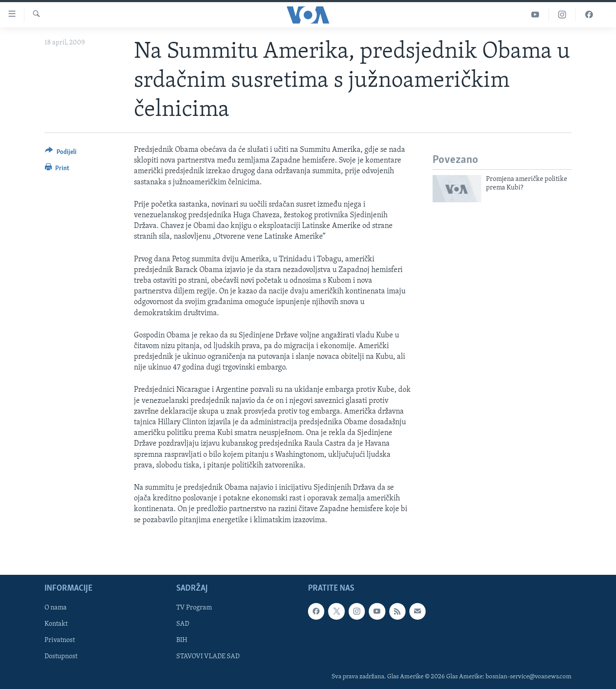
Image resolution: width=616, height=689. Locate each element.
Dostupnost (61, 656)
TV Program (194, 608)
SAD (183, 624)
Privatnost (60, 640)
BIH (182, 640)
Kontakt (56, 624)
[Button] (61, 153)
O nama (56, 608)
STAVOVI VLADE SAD (208, 656)
